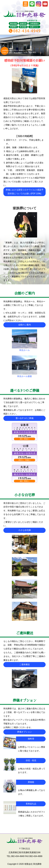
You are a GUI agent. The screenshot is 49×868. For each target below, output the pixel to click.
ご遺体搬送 (25, 664)
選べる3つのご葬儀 (24, 418)
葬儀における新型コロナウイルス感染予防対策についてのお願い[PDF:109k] (25, 192)
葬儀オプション (25, 732)
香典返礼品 (31, 804)
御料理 (31, 739)
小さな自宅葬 (25, 530)
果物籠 (31, 782)
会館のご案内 (25, 325)
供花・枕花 (31, 760)
